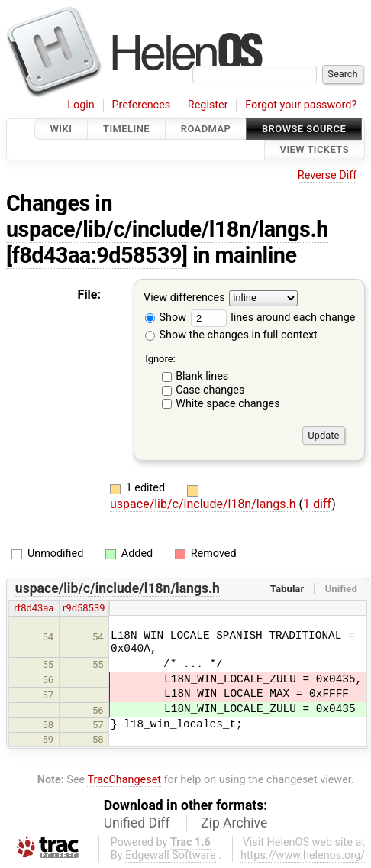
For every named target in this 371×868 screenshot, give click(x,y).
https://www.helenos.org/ (303, 855)
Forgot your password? (301, 105)
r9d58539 (84, 608)
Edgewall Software (171, 855)
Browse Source (304, 129)
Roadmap (206, 129)
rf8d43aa (34, 608)
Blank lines (202, 376)
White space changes (228, 404)
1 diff (317, 504)
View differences (184, 298)
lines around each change (273, 317)
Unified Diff (137, 823)
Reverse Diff (327, 175)
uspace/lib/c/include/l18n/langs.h (167, 229)
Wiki (61, 129)
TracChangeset (124, 780)
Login (81, 105)
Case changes (210, 390)
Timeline (126, 129)
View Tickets (315, 150)
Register (208, 105)
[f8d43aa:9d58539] (97, 255)
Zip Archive (234, 823)
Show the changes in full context (231, 335)
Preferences (141, 105)
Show (166, 317)
